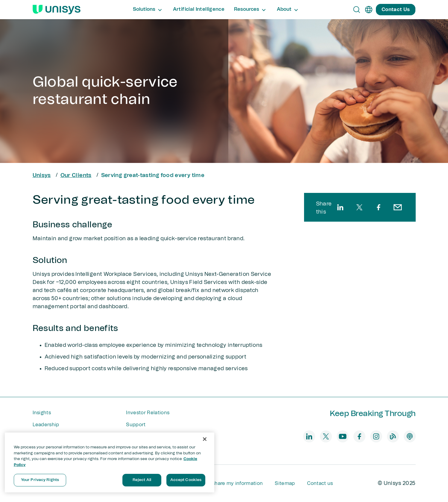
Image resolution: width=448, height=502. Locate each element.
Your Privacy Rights (40, 480)
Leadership (46, 425)
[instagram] (376, 436)
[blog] (393, 436)
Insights (42, 413)
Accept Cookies (186, 480)
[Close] (205, 439)
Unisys (42, 176)
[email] (398, 207)
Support (136, 425)
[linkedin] (340, 207)
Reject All (142, 480)
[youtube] (343, 436)
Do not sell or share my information (221, 483)
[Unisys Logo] (57, 10)
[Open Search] (357, 10)
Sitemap (285, 483)
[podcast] (410, 436)
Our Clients (76, 176)
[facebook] (379, 207)
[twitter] (359, 207)
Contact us (320, 483)
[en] (369, 10)
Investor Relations (148, 413)
